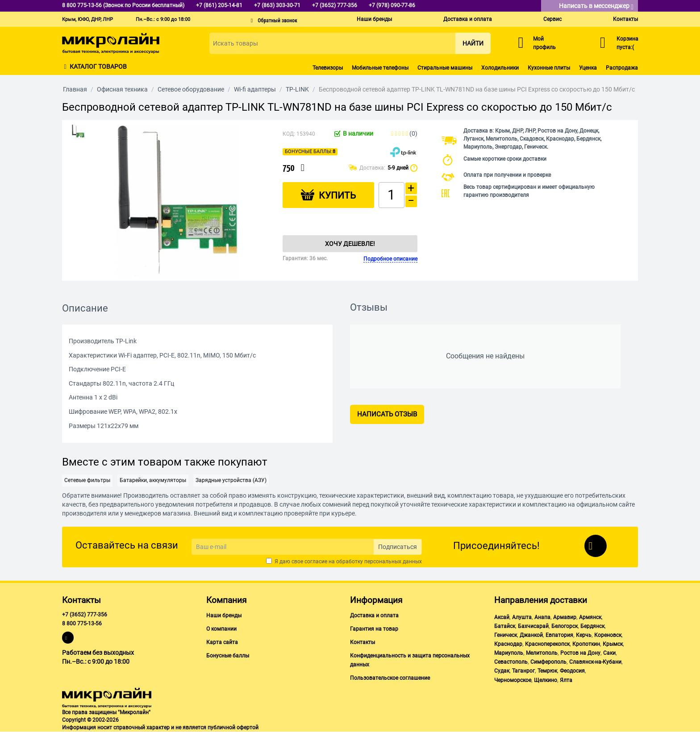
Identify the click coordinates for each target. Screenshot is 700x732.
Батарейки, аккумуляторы (153, 480)
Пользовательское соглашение (390, 678)
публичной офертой (233, 728)
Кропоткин (586, 644)
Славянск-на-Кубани (595, 662)
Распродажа (622, 68)
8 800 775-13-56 (82, 624)
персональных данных (393, 561)
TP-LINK (297, 89)
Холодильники (500, 68)
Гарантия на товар (374, 629)
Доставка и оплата (468, 19)
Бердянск (592, 626)
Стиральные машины (445, 68)
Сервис (552, 19)
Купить (337, 195)
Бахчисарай (533, 626)
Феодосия (572, 671)
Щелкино (546, 680)
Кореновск (608, 635)
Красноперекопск (547, 644)
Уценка (588, 68)
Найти (473, 43)
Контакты (625, 19)
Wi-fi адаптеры (255, 89)
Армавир (565, 617)
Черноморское (513, 680)
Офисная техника (122, 89)
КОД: (289, 134)
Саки (609, 653)
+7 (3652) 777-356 (85, 615)
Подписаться (398, 547)
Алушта (522, 617)
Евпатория (559, 635)
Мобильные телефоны (380, 68)
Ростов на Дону (580, 653)
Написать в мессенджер (596, 6)
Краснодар (508, 644)
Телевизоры (328, 68)
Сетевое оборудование (191, 89)
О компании (221, 629)
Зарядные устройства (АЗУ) (231, 480)
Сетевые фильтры (87, 480)
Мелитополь (542, 653)
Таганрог (523, 671)
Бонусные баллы (228, 656)
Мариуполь (509, 653)
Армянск (590, 617)
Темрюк (547, 671)
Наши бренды (374, 19)
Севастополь (511, 662)
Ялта (566, 680)
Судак (502, 671)
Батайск (505, 626)
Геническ (506, 635)
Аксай (502, 617)
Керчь (584, 635)
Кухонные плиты (549, 68)
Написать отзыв (387, 414)
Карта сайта (222, 642)
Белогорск (565, 626)
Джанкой (531, 635)
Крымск (613, 644)
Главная (75, 89)
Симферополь (548, 662)
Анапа (542, 617)
